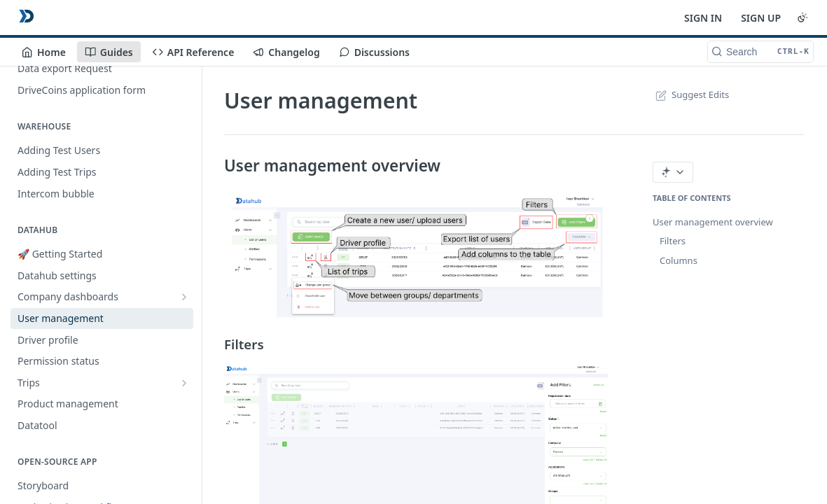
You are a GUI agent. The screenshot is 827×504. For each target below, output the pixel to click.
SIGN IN (703, 18)
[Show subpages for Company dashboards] (184, 297)
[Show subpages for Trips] (184, 383)
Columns (679, 260)
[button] (416, 255)
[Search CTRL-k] (760, 52)
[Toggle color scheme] (802, 17)
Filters (673, 241)
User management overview (713, 222)
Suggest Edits (691, 94)
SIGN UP (761, 18)
